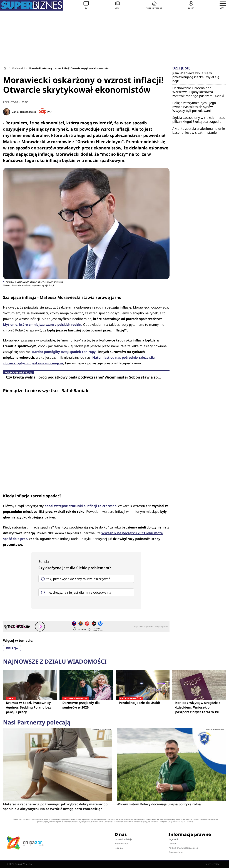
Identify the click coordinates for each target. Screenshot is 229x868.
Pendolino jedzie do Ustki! (143, 703)
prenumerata (121, 844)
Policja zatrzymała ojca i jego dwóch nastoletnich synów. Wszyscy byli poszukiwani (194, 107)
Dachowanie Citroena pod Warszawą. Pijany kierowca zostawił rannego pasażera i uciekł (198, 92)
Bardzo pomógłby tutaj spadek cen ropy (64, 352)
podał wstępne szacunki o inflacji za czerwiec (80, 506)
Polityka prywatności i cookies (183, 848)
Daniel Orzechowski (24, 112)
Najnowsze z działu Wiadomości (55, 661)
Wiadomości (18, 68)
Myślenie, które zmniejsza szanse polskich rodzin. (43, 324)
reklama (119, 848)
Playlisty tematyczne (95, 629)
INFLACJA (12, 648)
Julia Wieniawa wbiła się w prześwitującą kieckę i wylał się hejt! (196, 77)
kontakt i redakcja (123, 839)
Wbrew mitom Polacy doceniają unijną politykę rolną (159, 804)
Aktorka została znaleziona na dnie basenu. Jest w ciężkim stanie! (199, 130)
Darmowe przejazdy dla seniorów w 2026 (86, 705)
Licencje (172, 844)
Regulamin (174, 839)
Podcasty (79, 629)
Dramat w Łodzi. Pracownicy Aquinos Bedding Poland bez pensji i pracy (30, 707)
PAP (50, 112)
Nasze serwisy (214, 864)
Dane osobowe (176, 852)
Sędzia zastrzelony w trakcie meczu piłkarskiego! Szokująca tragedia (199, 120)
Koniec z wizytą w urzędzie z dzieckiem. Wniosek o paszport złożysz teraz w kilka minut (199, 707)
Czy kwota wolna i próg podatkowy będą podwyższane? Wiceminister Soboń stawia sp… (83, 377)
